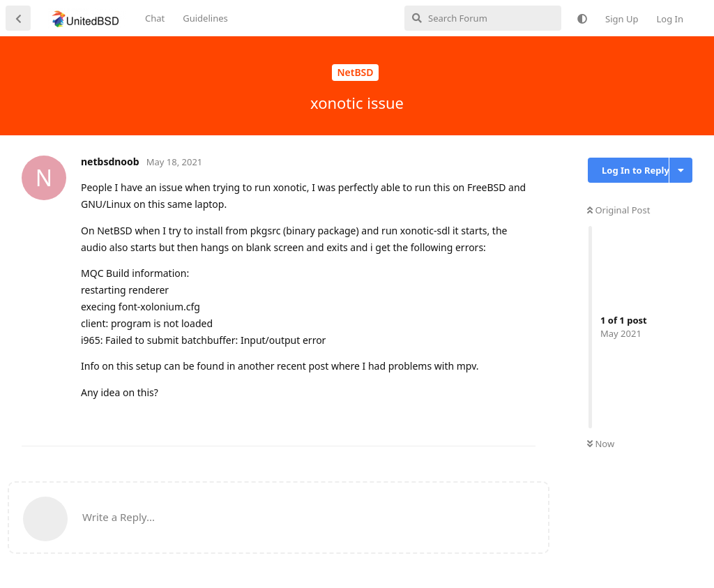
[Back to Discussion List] (18, 18)
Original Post (618, 210)
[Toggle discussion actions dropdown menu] (681, 170)
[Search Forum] (483, 18)
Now (601, 444)
